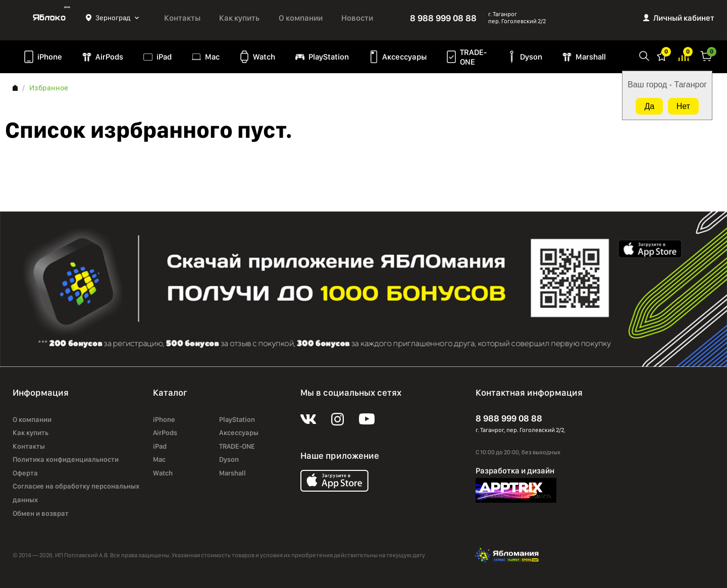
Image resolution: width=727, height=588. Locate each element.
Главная (15, 88)
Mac (212, 57)
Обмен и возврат (41, 513)
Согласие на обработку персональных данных (76, 493)
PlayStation (329, 57)
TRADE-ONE (473, 57)
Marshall (591, 57)
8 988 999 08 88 (443, 18)
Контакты (182, 18)
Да (649, 106)
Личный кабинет (684, 18)
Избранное (662, 55)
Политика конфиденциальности (66, 459)
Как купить (239, 18)
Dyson (531, 57)
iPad (164, 57)
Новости (357, 18)
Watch (264, 57)
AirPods (109, 57)
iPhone (50, 57)
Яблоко (49, 18)
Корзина (706, 55)
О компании (301, 18)
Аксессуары (404, 57)
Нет (683, 106)
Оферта (25, 473)
